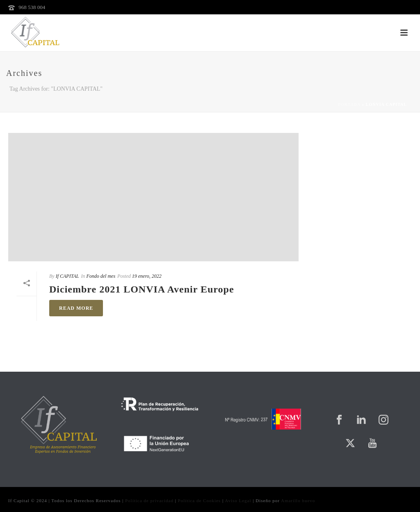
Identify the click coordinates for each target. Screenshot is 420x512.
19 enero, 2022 (147, 276)
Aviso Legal (238, 501)
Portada (349, 104)
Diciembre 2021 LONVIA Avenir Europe (142, 289)
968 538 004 (32, 7)
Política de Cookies (200, 501)
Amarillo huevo (298, 501)
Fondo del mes (101, 276)
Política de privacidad (149, 501)
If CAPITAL (67, 276)
